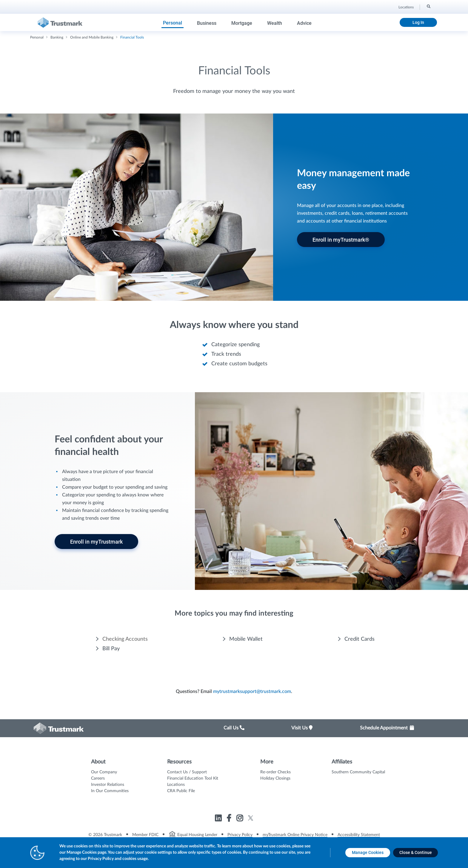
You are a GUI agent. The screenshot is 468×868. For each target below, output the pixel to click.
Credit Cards (360, 639)
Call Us (234, 728)
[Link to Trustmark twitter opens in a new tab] (251, 818)
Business (207, 23)
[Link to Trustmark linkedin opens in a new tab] (219, 819)
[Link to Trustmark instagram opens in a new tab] (240, 819)
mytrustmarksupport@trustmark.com (252, 691)
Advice (304, 23)
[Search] (428, 6)
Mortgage (242, 23)
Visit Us (302, 728)
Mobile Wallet (246, 639)
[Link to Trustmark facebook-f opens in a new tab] (230, 819)
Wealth (275, 23)
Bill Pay (111, 649)
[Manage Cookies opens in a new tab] (368, 853)
